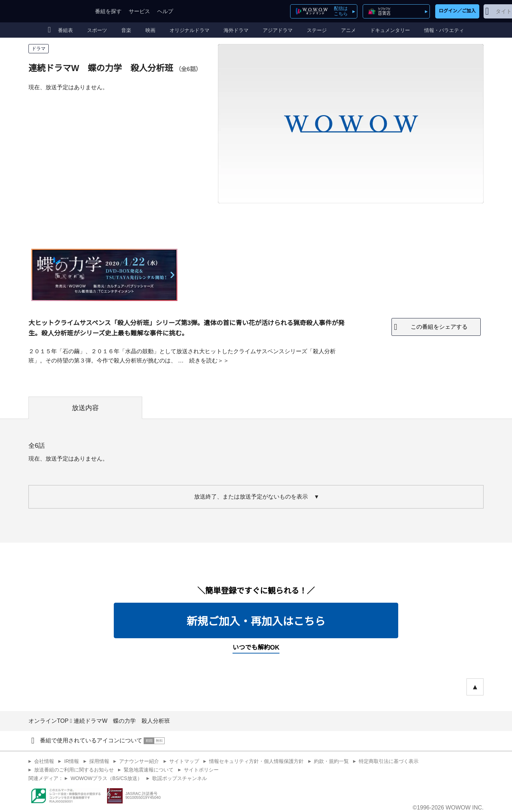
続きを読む (203, 361)
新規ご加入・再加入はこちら (256, 621)
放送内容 (85, 408)
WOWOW (54, 11)
